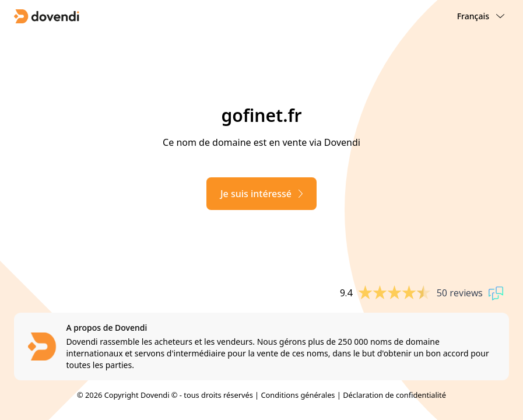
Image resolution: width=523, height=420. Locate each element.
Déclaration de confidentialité (394, 395)
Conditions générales (298, 395)
